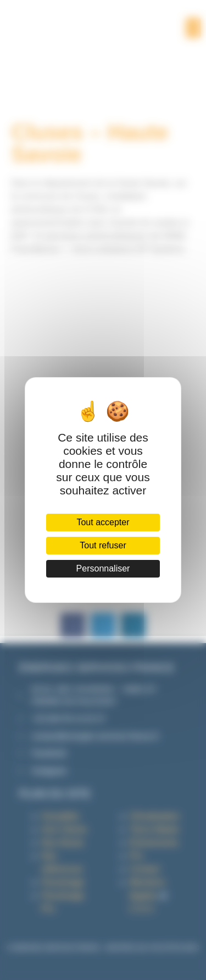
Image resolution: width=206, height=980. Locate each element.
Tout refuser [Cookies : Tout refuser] (103, 545)
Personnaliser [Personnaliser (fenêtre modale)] (103, 568)
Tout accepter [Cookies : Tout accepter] (103, 522)
